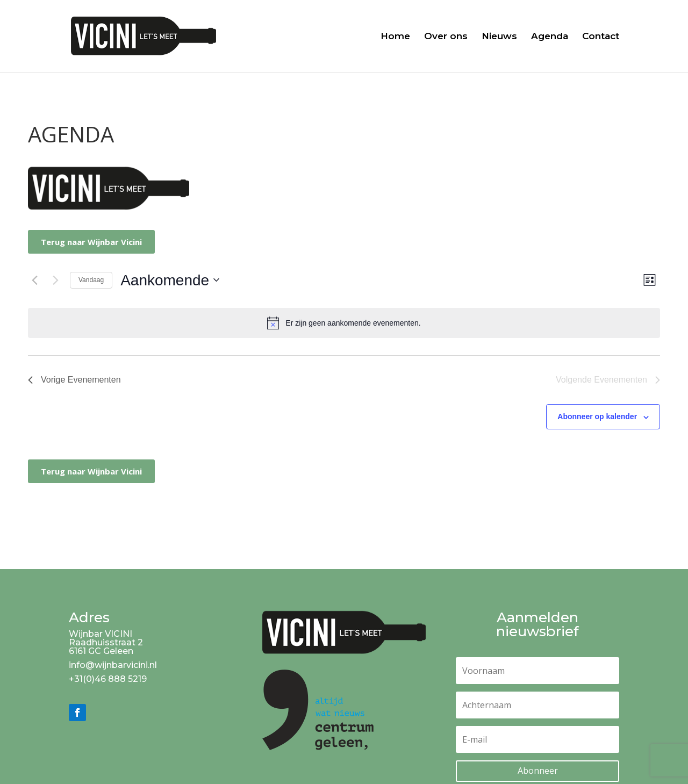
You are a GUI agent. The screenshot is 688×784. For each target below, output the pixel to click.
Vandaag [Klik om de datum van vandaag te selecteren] (91, 280)
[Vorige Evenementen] (34, 280)
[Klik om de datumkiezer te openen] (170, 280)
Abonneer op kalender (597, 416)
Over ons (446, 37)
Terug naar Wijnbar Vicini (91, 242)
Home (395, 37)
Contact (601, 37)
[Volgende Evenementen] (55, 280)
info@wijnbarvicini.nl (113, 665)
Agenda (550, 37)
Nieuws (499, 37)
